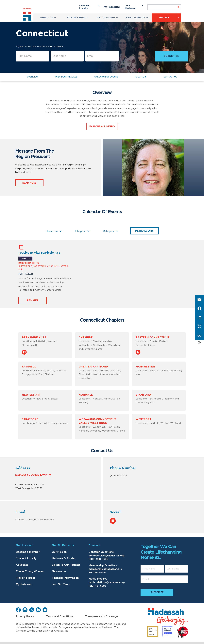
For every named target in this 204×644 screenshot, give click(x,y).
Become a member (28, 552)
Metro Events (144, 231)
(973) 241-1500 (118, 476)
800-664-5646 (97, 573)
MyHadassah (24, 584)
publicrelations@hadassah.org (107, 582)
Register (33, 300)
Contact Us (170, 77)
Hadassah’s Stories (64, 559)
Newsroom (59, 571)
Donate (164, 18)
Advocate (22, 565)
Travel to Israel (25, 578)
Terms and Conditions (60, 617)
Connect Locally (26, 559)
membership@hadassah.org (105, 569)
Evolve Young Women (30, 571)
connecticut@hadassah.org (35, 520)
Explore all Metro (102, 127)
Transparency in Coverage (102, 617)
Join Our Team (61, 584)
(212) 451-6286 (97, 586)
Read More (29, 183)
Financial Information (65, 578)
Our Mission (59, 552)
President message (66, 77)
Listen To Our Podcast (66, 565)
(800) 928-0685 (98, 559)
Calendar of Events (106, 77)
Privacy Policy (25, 617)
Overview (33, 77)
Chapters (141, 77)
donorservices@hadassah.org (106, 556)
